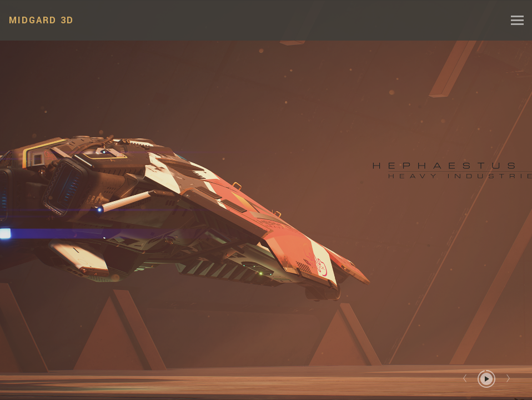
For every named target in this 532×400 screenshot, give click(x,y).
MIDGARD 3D (41, 20)
